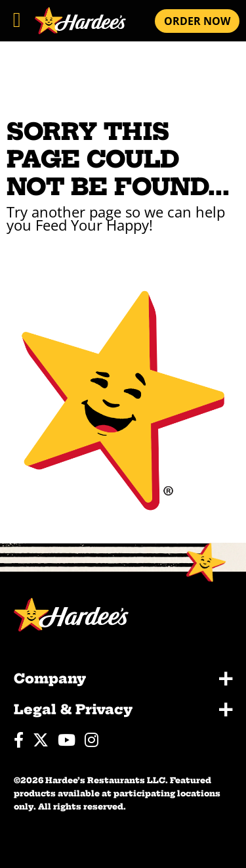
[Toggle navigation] (17, 17)
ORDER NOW (197, 21)
